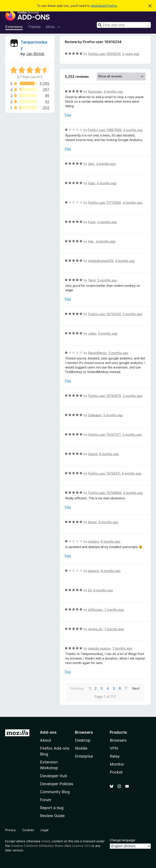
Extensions (14, 27)
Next (136, 688)
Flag (68, 115)
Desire (93, 454)
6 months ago (109, 454)
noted (46, 841)
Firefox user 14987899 (105, 130)
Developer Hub (53, 776)
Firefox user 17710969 (105, 203)
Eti (90, 590)
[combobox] (124, 25)
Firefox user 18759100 (105, 314)
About (46, 740)
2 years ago (131, 54)
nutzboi (94, 541)
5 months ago (107, 280)
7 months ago (114, 610)
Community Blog (55, 792)
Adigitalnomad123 (101, 261)
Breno (92, 522)
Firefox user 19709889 (105, 493)
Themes (34, 27)
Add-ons (48, 732)
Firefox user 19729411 (104, 473)
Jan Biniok (35, 54)
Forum (46, 800)
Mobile (81, 748)
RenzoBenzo (97, 353)
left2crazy (95, 610)
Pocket (116, 772)
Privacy (10, 830)
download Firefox (104, 6)
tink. (91, 241)
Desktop (83, 740)
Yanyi (92, 280)
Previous (77, 688)
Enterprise (84, 756)
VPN (114, 748)
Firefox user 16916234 (104, 54)
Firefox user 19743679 (105, 396)
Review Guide (52, 816)
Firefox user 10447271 (104, 435)
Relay (115, 756)
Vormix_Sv (95, 629)
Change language (123, 840)
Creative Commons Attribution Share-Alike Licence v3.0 (51, 846)
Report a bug (52, 808)
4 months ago (113, 92)
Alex (91, 164)
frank (92, 222)
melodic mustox (99, 648)
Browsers (118, 740)
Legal (45, 830)
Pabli (92, 183)
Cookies (28, 830)
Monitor (117, 764)
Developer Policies (57, 784)
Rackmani (95, 92)
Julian (92, 333)
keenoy (94, 571)
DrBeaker (95, 415)
